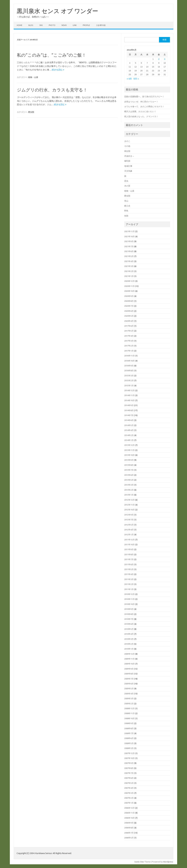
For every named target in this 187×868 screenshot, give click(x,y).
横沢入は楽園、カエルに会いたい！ (140, 111)
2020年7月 (129, 306)
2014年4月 (129, 430)
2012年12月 (129, 500)
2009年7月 (129, 679)
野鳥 (126, 211)
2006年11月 (129, 813)
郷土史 (127, 206)
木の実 (127, 186)
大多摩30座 (101, 25)
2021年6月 (129, 251)
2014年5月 (129, 425)
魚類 (126, 216)
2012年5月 (129, 525)
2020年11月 (129, 286)
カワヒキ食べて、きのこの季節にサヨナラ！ (144, 106)
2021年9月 (129, 241)
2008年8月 (129, 728)
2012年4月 (129, 530)
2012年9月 (129, 515)
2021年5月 (129, 256)
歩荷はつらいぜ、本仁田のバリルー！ (141, 102)
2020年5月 (129, 316)
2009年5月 (129, 689)
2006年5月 (129, 838)
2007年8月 (129, 768)
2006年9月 (129, 823)
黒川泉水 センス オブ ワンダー (57, 11)
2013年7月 (129, 470)
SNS (41, 25)
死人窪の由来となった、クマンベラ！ (141, 116)
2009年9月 (129, 669)
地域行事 (128, 166)
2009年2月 (129, 704)
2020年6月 (129, 311)
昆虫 (126, 181)
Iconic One (139, 862)
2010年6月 (129, 624)
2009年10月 (129, 664)
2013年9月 (129, 460)
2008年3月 (129, 748)
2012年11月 (129, 505)
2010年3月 (129, 639)
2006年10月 (129, 818)
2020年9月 (129, 296)
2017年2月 (129, 346)
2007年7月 (129, 773)
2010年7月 (129, 619)
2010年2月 (129, 644)
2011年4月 (129, 574)
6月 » (136, 79)
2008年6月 (129, 738)
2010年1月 (129, 649)
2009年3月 (129, 698)
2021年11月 (129, 231)
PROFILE (86, 25)
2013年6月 (129, 475)
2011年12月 (129, 540)
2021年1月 (129, 276)
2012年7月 (129, 520)
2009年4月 (129, 694)
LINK (75, 25)
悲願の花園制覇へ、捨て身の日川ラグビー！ (144, 96)
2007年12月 (129, 753)
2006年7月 (129, 833)
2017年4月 (129, 336)
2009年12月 (129, 654)
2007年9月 (129, 763)
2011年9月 (129, 549)
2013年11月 (129, 450)
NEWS (64, 25)
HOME (20, 25)
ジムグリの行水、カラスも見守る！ (52, 90)
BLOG (31, 25)
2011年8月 (129, 554)
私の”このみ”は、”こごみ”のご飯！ (52, 55)
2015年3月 (129, 376)
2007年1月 (129, 803)
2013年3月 (129, 485)
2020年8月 (129, 301)
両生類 (127, 151)
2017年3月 (129, 341)
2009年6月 (129, 684)
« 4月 (129, 79)
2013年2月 (129, 490)
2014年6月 (129, 420)
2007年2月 (129, 798)
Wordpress (168, 862)
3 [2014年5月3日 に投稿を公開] (165, 59)
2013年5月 (129, 480)
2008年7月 (129, 733)
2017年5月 (129, 331)
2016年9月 (129, 366)
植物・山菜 (33, 77)
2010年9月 (129, 609)
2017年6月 (129, 326)
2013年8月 (129, 465)
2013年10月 (129, 455)
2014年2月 (129, 435)
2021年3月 (129, 266)
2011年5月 (129, 569)
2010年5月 (129, 629)
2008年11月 (129, 713)
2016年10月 (129, 361)
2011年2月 (129, 584)
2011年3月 (129, 579)
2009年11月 (129, 659)
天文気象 (128, 171)
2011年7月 (129, 559)
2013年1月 (129, 495)
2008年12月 (129, 708)
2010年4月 (129, 634)
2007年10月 (129, 758)
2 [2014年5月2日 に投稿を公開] (159, 59)
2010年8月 (129, 614)
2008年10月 (129, 718)
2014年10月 (129, 400)
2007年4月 (129, 788)
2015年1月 (129, 386)
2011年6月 (129, 564)
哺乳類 (127, 161)
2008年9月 (129, 723)
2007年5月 (129, 783)
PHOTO (52, 25)
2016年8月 (129, 370)
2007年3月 (129, 793)
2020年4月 (129, 321)
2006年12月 (129, 808)
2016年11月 (129, 356)
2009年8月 (129, 674)
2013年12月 (129, 445)
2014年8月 (129, 410)
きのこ (127, 141)
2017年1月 (129, 351)
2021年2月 (129, 271)
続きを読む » (58, 70)
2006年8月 (129, 828)
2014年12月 (129, 390)
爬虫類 (31, 112)
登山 (126, 201)
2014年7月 (129, 415)
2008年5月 (129, 743)
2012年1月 (129, 534)
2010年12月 (129, 594)
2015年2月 (129, 380)
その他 (127, 146)
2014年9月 (129, 405)
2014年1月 (129, 440)
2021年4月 (129, 261)
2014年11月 (129, 395)
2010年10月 (129, 604)
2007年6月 (129, 778)
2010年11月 (129, 599)
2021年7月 (129, 246)
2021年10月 (129, 236)
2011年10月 (129, 544)
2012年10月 (129, 510)
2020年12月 (129, 281)
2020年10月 (129, 291)
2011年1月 (129, 589)
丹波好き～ (129, 156)
